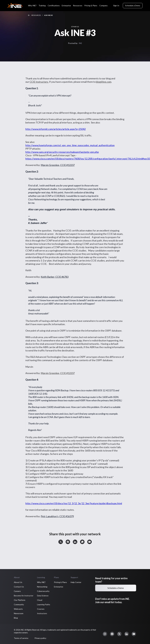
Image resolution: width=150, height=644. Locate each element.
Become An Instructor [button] (17, 596)
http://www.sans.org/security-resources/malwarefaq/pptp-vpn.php (56, 152)
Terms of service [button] (15, 638)
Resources (30, 15)
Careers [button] (11, 591)
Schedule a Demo (133, 5)
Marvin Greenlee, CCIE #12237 (51, 165)
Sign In (116, 5)
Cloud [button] (33, 600)
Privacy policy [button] (34, 638)
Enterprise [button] (52, 587)
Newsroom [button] (12, 613)
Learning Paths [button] (37, 604)
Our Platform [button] (13, 600)
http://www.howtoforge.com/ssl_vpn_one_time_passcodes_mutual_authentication (64, 145)
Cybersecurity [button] (37, 591)
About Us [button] (12, 582)
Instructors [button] (36, 613)
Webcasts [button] (12, 609)
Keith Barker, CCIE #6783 (48, 277)
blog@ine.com (97, 82)
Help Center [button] (70, 582)
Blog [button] (9, 618)
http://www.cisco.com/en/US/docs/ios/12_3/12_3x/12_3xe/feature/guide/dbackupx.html (67, 503)
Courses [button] (34, 609)
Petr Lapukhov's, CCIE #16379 (51, 516)
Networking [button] (36, 587)
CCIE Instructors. (33, 82)
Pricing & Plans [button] (54, 582)
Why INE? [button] (35, 582)
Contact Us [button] (12, 587)
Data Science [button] (36, 596)
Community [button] (12, 604)
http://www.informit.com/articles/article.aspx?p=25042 (49, 129)
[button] (54, 542)
